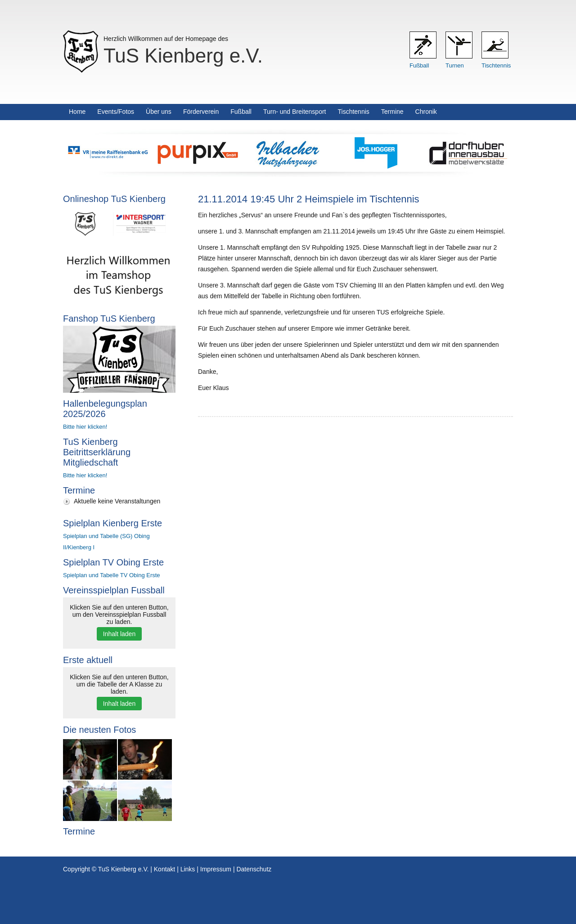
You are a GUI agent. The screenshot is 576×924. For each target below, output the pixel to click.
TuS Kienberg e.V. (183, 56)
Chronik (426, 112)
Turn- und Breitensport (295, 112)
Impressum (216, 869)
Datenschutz (254, 869)
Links (188, 869)
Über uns (159, 112)
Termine (392, 112)
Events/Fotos (116, 112)
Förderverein (201, 112)
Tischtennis (496, 65)
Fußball (419, 65)
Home (77, 112)
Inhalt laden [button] (119, 634)
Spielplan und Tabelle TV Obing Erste (112, 575)
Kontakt (164, 869)
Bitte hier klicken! (85, 427)
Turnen (455, 65)
